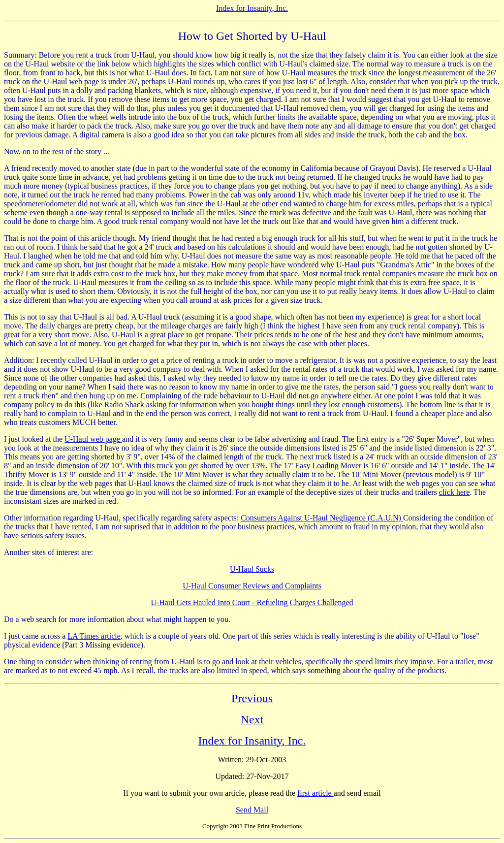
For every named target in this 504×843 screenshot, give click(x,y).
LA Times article (94, 636)
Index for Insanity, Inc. (252, 8)
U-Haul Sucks (252, 569)
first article (315, 793)
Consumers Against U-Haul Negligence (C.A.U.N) (322, 518)
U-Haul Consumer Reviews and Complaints (252, 586)
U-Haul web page (93, 439)
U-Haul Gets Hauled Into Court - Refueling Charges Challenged (252, 602)
